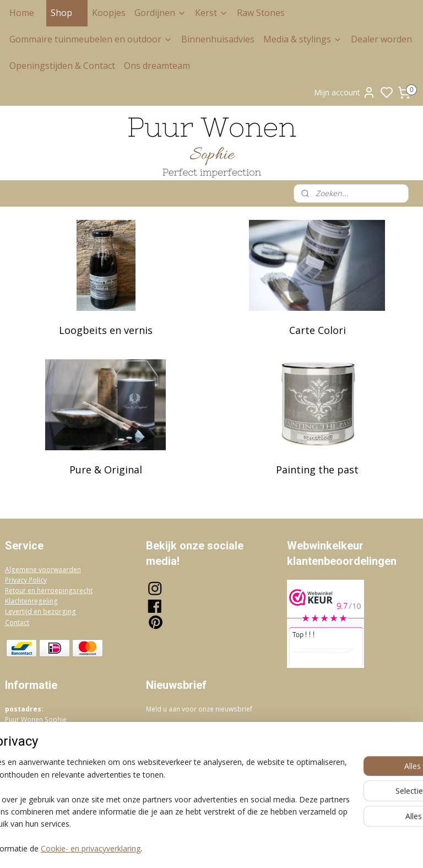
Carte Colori (318, 330)
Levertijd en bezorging (40, 611)
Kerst (211, 13)
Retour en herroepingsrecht (49, 591)
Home (22, 13)
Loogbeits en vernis (106, 330)
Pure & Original (106, 470)
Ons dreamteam (157, 66)
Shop (67, 13)
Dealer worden (381, 39)
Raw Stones (261, 13)
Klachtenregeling (31, 601)
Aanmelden (175, 734)
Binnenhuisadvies (218, 39)
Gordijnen (160, 13)
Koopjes (109, 13)
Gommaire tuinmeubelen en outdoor (91, 39)
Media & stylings (303, 39)
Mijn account (345, 93)
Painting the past (317, 470)
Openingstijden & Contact (62, 66)
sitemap (258, 848)
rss (281, 848)
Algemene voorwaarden (43, 570)
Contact (17, 622)
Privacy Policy (26, 580)
